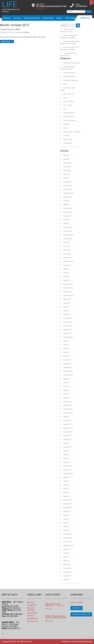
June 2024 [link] (66, 201)
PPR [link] (65, 109)
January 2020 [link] (67, 254)
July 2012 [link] (66, 481)
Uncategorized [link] (68, 143)
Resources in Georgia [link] (69, 120)
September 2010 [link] (68, 546)
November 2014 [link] (68, 432)
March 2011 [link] (67, 530)
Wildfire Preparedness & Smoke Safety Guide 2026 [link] (56, 617)
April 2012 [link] (66, 492)
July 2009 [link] (66, 580)
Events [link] (59, 18)
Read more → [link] (7, 41)
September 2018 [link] (68, 295)
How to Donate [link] (77, 602)
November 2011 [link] (68, 508)
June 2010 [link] (66, 553)
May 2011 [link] (66, 523)
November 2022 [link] (68, 231)
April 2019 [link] (66, 277)
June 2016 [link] (66, 386)
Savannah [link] (66, 124)
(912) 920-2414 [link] (81, 6)
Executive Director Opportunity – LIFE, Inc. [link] (55, 605)
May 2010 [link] (66, 557)
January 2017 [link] (67, 364)
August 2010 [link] (67, 549)
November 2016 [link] (68, 371)
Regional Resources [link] (69, 113)
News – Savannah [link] (69, 101)
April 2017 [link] (66, 352)
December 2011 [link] (68, 504)
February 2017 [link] (68, 360)
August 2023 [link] (67, 216)
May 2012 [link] (66, 489)
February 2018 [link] (68, 318)
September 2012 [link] (68, 474)
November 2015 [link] (68, 413)
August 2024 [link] (67, 197)
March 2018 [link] (67, 314)
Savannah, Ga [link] (32, 618)
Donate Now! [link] (85, 18)
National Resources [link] (69, 94)
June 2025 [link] (66, 174)
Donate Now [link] (77, 608)
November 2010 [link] (68, 538)
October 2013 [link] (67, 447)
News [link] (27, 32)
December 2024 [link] (68, 186)
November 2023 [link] (68, 212)
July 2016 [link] (66, 383)
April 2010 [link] (66, 561)
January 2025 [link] (67, 182)
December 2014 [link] (68, 428)
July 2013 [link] (66, 451)
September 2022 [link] (68, 235)
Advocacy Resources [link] (69, 73)
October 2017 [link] (67, 333)
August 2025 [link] (67, 170)
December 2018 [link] (68, 284)
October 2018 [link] (67, 292)
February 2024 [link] (68, 208)
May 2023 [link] (66, 224)
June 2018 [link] (66, 303)
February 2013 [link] (68, 466)
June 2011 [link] (66, 519)
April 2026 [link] (66, 159)
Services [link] (17, 18)
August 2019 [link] (67, 265)
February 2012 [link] (68, 500)
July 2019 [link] (66, 269)
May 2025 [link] (66, 178)
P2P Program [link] (71, 18)
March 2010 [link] (67, 564)
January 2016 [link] (67, 405)
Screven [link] (66, 128)
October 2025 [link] (67, 167)
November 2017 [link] (68, 330)
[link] (92, 2)
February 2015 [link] (68, 420)
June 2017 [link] (66, 345)
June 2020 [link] (66, 246)
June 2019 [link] (66, 273)
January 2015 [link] (67, 424)
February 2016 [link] (68, 402)
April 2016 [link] (66, 394)
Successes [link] (66, 136)
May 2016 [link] (66, 390)
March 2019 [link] (67, 280)
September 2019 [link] (68, 261)
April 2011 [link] (66, 527)
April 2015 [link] (66, 417)
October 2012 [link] (67, 470)
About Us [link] (7, 18)
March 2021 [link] (67, 242)
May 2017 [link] (66, 349)
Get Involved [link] (48, 18)
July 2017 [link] (66, 341)
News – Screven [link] (68, 105)
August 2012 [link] (67, 477)
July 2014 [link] (66, 443)
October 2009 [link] (67, 576)
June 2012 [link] (66, 485)
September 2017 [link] (68, 337)
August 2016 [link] (67, 379)
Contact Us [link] (32, 605)
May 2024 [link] (66, 205)
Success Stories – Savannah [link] (72, 132)
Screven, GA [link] (32, 621)
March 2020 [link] (67, 250)
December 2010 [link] (68, 534)
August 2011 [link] (67, 511)
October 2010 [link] (67, 542)
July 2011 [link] (66, 515)
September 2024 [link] (68, 193)
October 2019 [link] (67, 258)
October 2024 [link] (67, 189)
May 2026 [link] (66, 155)
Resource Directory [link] (32, 18)
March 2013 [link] (67, 462)
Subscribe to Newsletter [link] (81, 614)
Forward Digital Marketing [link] (82, 642)
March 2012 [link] (67, 496)
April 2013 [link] (66, 458)
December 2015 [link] (68, 409)
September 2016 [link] (68, 375)
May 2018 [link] (66, 307)
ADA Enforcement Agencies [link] (72, 63)
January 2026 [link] (67, 163)
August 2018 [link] (67, 299)
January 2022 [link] (67, 239)
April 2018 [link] (66, 311)
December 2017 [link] (68, 326)
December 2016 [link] (68, 367)
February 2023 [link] (68, 227)
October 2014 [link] (67, 436)
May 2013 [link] (66, 455)
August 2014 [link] (67, 439)
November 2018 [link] (68, 288)
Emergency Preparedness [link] (71, 80)
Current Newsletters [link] (69, 77)
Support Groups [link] (68, 139)
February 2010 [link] (68, 568)
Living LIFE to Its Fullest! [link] (10, 29)
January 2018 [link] (67, 322)
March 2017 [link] (67, 356)
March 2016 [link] (67, 398)
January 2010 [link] (67, 572)
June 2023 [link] (66, 220)
